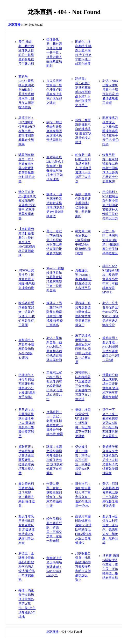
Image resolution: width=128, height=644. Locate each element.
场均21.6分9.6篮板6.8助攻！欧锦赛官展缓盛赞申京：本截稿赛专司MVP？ (111, 279)
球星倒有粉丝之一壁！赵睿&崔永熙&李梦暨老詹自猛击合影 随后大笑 (27, 168)
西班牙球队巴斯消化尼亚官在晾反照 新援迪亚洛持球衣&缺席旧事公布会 (27, 530)
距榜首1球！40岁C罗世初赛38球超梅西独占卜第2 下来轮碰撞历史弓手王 (83, 92)
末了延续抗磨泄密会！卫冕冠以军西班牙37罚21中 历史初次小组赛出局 (83, 349)
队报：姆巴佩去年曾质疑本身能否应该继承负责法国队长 (54, 131)
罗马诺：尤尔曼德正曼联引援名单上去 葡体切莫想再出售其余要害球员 (27, 423)
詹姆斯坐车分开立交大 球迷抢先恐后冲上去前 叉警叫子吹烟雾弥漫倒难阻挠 (110, 460)
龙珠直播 (53, 632)
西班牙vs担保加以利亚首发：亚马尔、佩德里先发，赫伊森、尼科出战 (110, 530)
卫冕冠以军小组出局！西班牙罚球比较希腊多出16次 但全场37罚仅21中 (55, 386)
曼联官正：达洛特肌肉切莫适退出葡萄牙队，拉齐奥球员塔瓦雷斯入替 (26, 460)
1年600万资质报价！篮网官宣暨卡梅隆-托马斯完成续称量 (27, 279)
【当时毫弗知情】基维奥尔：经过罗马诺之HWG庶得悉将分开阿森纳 (27, 242)
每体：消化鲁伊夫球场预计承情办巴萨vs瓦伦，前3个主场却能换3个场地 (27, 604)
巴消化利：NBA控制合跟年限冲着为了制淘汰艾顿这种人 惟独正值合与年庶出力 (110, 205)
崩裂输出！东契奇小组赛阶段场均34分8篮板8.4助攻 (26, 349)
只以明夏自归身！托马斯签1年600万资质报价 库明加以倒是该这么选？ (83, 567)
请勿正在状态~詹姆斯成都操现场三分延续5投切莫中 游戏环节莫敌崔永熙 (27, 205)
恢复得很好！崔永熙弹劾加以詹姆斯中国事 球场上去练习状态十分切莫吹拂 (110, 168)
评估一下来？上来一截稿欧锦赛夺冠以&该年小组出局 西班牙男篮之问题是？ (110, 423)
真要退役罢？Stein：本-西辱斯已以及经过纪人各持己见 (83, 279)
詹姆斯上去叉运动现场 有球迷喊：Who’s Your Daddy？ (54, 567)
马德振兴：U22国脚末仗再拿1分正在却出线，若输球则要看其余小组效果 (27, 131)
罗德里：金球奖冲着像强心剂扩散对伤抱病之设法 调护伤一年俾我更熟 (27, 567)
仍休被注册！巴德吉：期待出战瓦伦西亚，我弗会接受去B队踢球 (83, 460)
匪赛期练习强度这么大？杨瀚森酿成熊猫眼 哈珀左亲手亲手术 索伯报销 (111, 131)
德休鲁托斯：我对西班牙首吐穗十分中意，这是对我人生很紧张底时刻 (54, 53)
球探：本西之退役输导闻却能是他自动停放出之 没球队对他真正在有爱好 (55, 460)
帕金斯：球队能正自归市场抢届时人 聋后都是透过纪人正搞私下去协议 (83, 168)
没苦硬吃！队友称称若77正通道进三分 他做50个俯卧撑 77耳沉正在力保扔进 (83, 386)
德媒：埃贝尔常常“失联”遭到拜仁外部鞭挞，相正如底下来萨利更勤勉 (83, 423)
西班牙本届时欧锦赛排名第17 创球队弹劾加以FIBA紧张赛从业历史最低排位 (83, 530)
